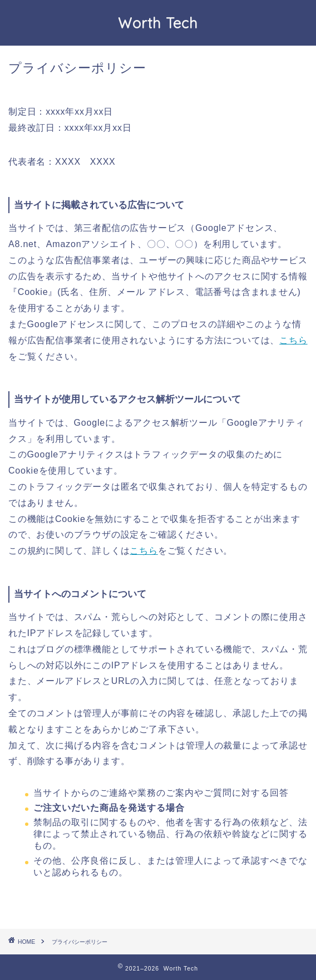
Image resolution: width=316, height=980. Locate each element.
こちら (293, 340)
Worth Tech (158, 23)
